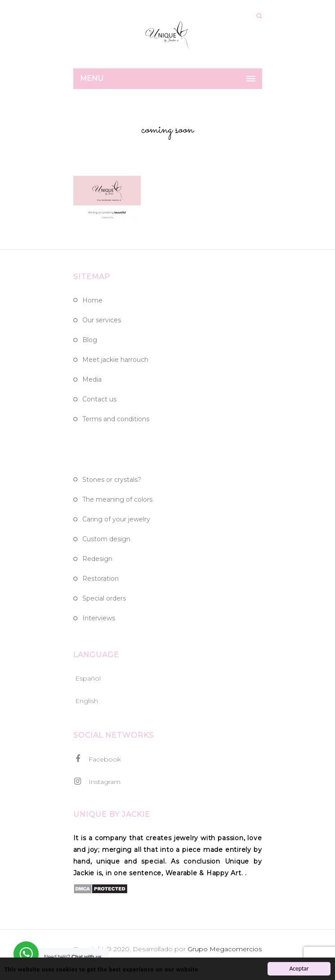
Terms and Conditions (116, 419)
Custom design (106, 539)
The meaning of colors (117, 499)
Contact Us (99, 399)
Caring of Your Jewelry (116, 519)
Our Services (102, 320)
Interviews (99, 618)
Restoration (100, 579)
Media (92, 379)
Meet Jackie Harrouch (115, 360)
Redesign (97, 559)
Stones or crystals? (112, 480)
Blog (90, 340)
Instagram (97, 782)
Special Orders (104, 598)
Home (92, 300)
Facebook (97, 759)
